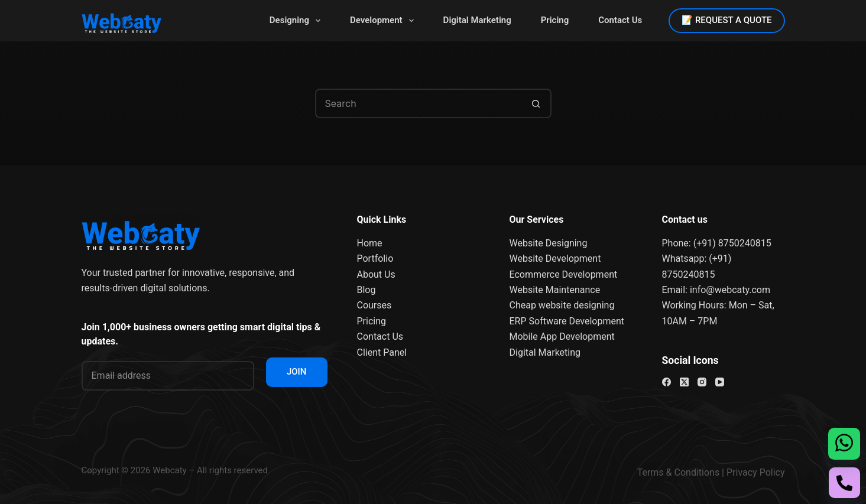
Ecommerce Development (564, 274)
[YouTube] (720, 382)
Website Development (555, 258)
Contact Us (620, 20)
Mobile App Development (562, 336)
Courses (374, 305)
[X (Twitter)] (684, 382)
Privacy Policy (756, 472)
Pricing (555, 20)
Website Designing (549, 243)
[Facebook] (666, 382)
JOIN (297, 372)
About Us (376, 274)
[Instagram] (702, 382)
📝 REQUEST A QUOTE (726, 20)
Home (370, 243)
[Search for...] (419, 103)
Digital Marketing (477, 20)
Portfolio (375, 258)
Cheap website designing (562, 305)
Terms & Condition (676, 472)
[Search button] (537, 103)
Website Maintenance (555, 290)
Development (384, 21)
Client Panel (382, 352)
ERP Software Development (567, 321)
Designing (297, 21)
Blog (366, 290)
